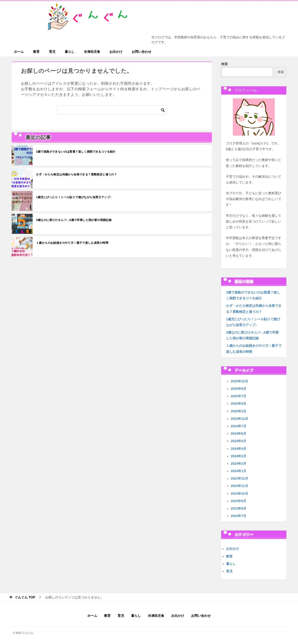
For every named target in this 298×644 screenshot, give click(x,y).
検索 (224, 64)
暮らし (70, 52)
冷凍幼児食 (92, 52)
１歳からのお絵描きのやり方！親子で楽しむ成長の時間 (72, 243)
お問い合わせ (142, 52)
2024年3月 (239, 456)
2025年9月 (239, 389)
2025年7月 (239, 396)
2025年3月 (239, 411)
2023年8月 (239, 508)
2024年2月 (239, 464)
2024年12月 (239, 419)
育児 (52, 52)
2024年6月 (239, 434)
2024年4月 (239, 449)
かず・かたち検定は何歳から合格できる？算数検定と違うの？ (76, 174)
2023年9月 (239, 501)
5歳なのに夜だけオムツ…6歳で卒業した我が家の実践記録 (74, 220)
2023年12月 (239, 478)
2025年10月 (239, 381)
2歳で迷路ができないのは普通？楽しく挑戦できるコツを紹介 (76, 152)
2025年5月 (239, 404)
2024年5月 (239, 441)
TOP (25, 597)
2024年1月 (239, 471)
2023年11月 (239, 486)
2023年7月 (239, 516)
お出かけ (116, 52)
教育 (36, 52)
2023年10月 (239, 494)
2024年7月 (239, 426)
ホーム (19, 52)
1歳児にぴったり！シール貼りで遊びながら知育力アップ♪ (74, 197)
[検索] (112, 110)
